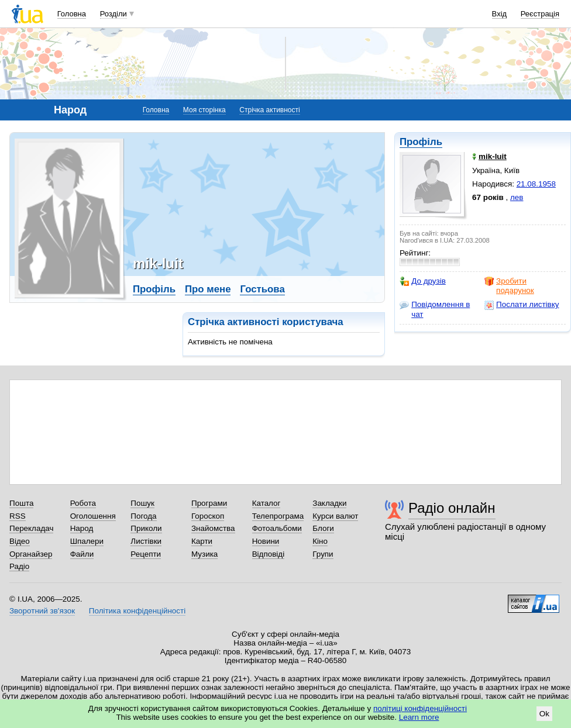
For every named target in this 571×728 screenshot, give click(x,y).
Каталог (266, 503)
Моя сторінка (204, 110)
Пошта (21, 503)
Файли (82, 554)
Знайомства (213, 528)
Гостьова (262, 289)
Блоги (323, 528)
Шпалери (87, 541)
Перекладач (31, 528)
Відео (20, 541)
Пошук (142, 503)
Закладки (329, 503)
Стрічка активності (269, 110)
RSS (18, 516)
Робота (83, 503)
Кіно (320, 541)
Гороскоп (208, 516)
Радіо (19, 566)
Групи (323, 554)
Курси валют (335, 516)
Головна (72, 14)
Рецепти (146, 554)
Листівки (146, 541)
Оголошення (93, 516)
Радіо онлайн (452, 508)
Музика (204, 554)
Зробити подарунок (509, 286)
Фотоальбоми (277, 528)
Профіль (421, 142)
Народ (82, 528)
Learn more (419, 717)
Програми (209, 503)
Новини (266, 541)
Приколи (146, 528)
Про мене (208, 289)
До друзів (423, 281)
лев (517, 197)
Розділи (113, 14)
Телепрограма (278, 516)
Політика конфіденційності (137, 611)
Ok (544, 714)
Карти (202, 541)
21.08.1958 (536, 184)
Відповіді (269, 554)
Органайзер (31, 554)
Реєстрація (540, 14)
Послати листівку (522, 305)
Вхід (500, 14)
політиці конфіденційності (420, 708)
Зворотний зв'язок (42, 611)
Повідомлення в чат (435, 309)
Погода (143, 516)
